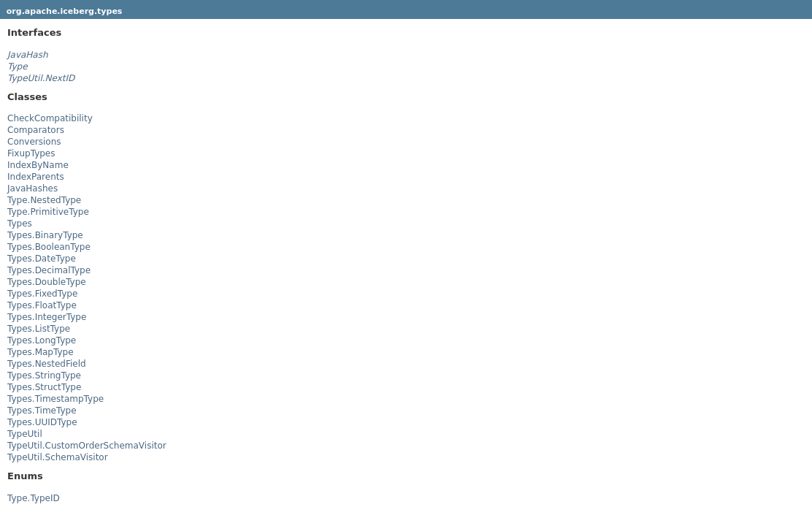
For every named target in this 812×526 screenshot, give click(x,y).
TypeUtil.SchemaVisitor (58, 457)
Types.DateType (42, 259)
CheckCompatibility (50, 118)
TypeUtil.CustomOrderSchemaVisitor (87, 446)
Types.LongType (42, 340)
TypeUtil (25, 434)
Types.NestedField (47, 364)
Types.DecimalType (49, 270)
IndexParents (36, 177)
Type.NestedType (44, 200)
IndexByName (38, 165)
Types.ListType (39, 329)
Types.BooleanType (49, 247)
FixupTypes (31, 153)
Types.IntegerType (47, 317)
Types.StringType (44, 376)
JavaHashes (32, 188)
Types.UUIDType (42, 422)
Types (20, 224)
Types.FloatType (42, 305)
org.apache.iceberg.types (65, 11)
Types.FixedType (42, 294)
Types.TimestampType (55, 399)
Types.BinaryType (45, 235)
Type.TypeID (34, 498)
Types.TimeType (42, 411)
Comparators (36, 130)
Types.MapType (41, 352)
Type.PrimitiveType (48, 212)
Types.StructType (44, 387)
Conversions (34, 142)
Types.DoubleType (47, 282)
